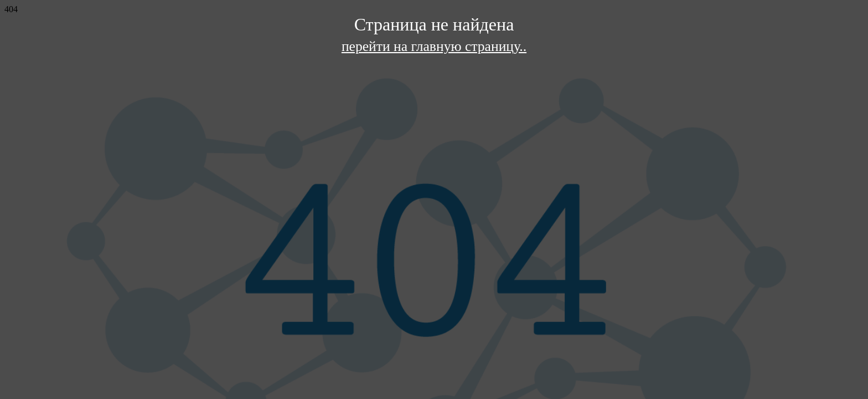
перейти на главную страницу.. (434, 46)
